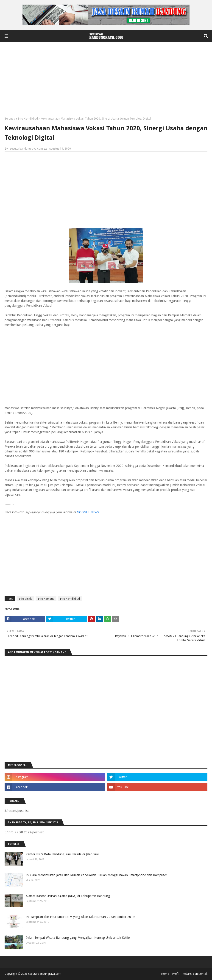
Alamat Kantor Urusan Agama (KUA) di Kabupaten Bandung (68, 896)
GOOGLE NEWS (88, 512)
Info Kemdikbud (28, 119)
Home (165, 974)
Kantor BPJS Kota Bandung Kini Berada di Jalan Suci (62, 854)
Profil (176, 974)
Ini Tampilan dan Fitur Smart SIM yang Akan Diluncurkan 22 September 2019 (80, 917)
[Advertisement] (106, 81)
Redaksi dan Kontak (195, 974)
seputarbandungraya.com (26, 149)
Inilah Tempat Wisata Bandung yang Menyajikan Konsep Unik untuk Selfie (78, 938)
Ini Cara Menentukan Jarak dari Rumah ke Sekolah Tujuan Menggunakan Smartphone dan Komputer (96, 875)
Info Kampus (46, 599)
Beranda (10, 119)
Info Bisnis (25, 599)
